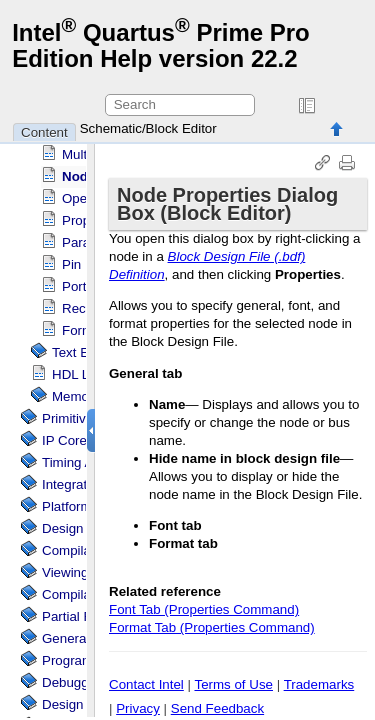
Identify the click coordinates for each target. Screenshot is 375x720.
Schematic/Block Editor (148, 128)
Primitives (71, 418)
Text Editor (83, 352)
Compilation (77, 594)
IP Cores (68, 440)
